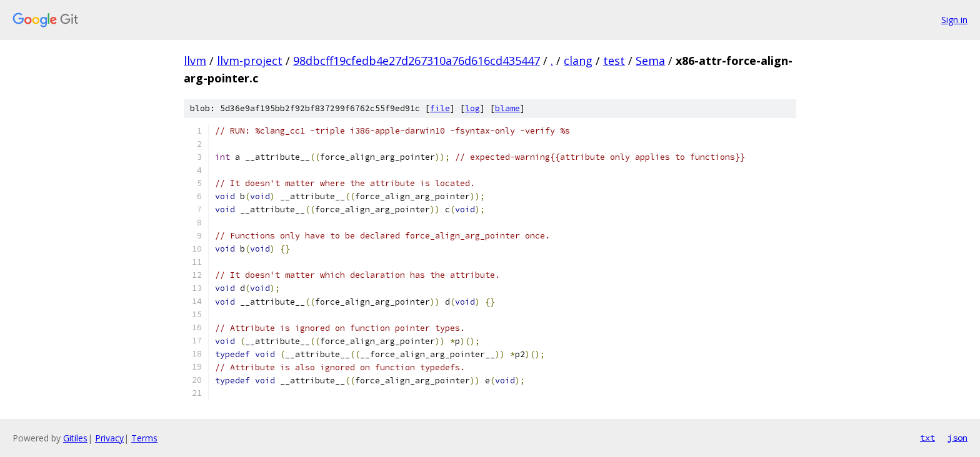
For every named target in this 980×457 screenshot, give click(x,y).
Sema (650, 61)
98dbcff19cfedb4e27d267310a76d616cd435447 (417, 61)
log (472, 108)
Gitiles (75, 438)
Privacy (109, 438)
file (440, 108)
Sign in (954, 20)
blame (507, 108)
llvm (195, 61)
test (614, 61)
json (957, 438)
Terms (144, 438)
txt (927, 438)
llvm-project (250, 61)
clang (578, 61)
